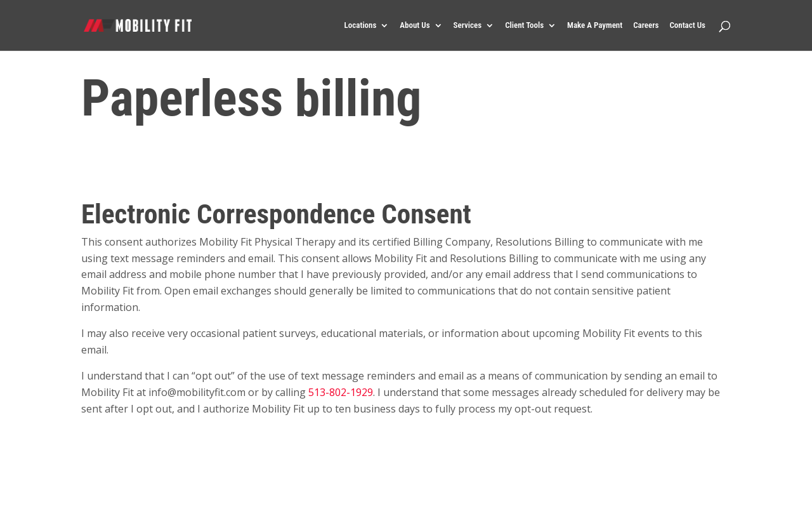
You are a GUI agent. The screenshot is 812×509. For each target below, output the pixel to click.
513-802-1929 (341, 392)
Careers (646, 25)
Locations (361, 25)
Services (468, 25)
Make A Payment (595, 25)
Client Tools (524, 25)
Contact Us (687, 25)
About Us (415, 25)
